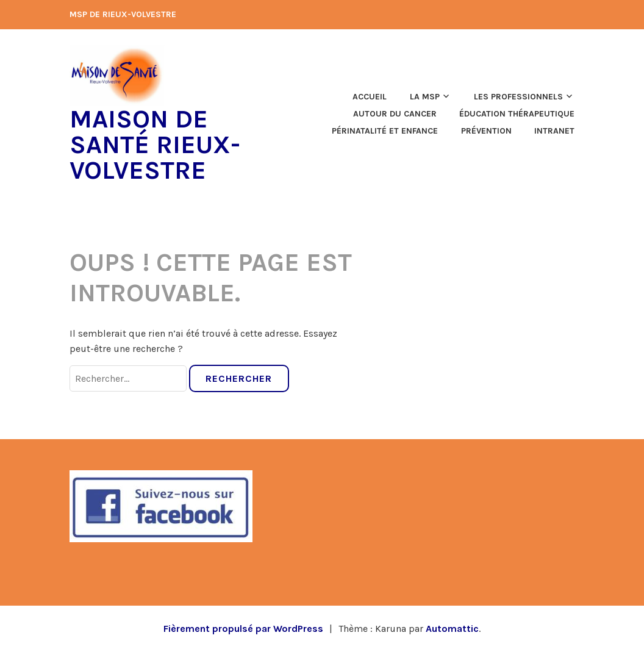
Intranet (554, 131)
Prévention (486, 131)
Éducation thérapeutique (517, 114)
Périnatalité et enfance (385, 131)
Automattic (452, 629)
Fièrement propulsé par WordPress (243, 629)
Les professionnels (518, 97)
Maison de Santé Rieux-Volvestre (155, 145)
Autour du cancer (395, 114)
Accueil (370, 97)
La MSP (425, 97)
